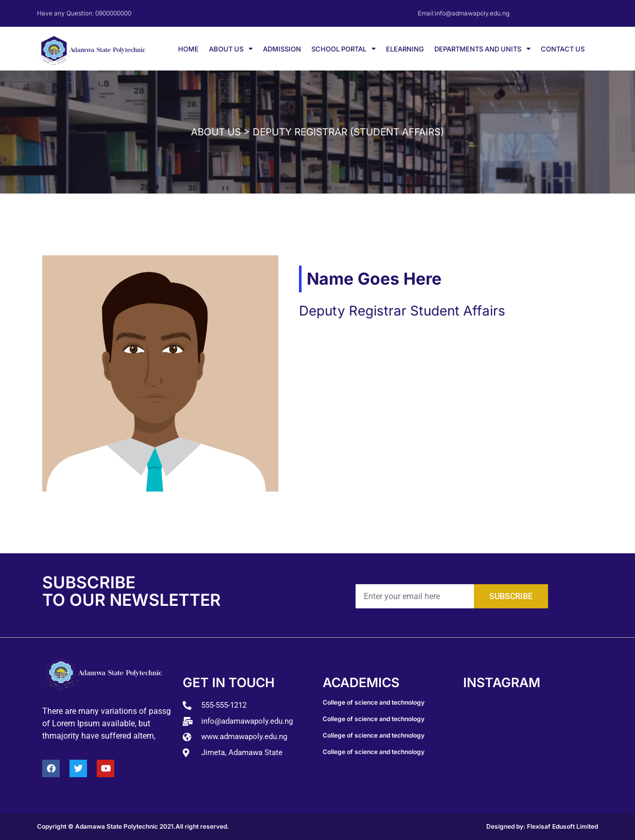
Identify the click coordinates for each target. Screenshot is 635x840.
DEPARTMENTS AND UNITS (482, 49)
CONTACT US (563, 49)
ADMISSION (282, 49)
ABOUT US (231, 49)
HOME (188, 49)
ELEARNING (405, 49)
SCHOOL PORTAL (343, 49)
